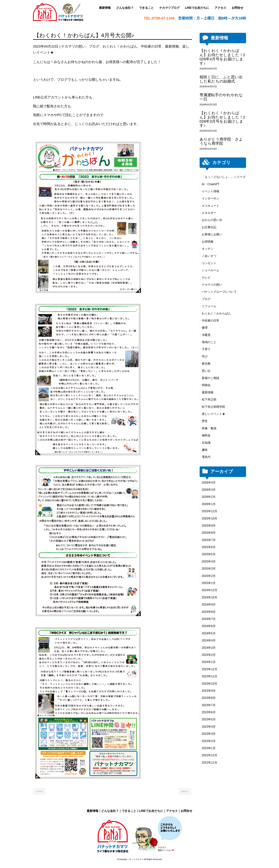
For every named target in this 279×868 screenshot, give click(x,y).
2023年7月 (209, 705)
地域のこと (209, 342)
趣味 (205, 450)
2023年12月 (210, 669)
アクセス (172, 811)
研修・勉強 (209, 428)
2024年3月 (209, 648)
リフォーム (209, 306)
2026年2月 (209, 497)
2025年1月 (209, 583)
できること (129, 811)
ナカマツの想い (73, 46)
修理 (205, 328)
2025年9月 (209, 526)
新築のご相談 (211, 378)
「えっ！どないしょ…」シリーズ (224, 177)
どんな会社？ (110, 811)
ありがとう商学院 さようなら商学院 (221, 141)
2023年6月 (209, 712)
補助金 (206, 435)
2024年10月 (210, 597)
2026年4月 (209, 483)
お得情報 (208, 242)
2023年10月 (210, 684)
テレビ (206, 278)
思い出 (206, 371)
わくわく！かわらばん (120, 46)
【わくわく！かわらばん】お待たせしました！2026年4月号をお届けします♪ (222, 57)
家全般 (206, 364)
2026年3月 (209, 490)
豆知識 (206, 443)
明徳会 (206, 385)
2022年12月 (210, 755)
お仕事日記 (209, 227)
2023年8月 (209, 698)
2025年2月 (209, 576)
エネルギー (209, 213)
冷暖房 (206, 335)
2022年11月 (210, 763)
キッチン (208, 249)
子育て (206, 349)
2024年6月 (209, 626)
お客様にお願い (212, 234)
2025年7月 (209, 540)
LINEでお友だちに (151, 811)
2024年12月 (210, 590)
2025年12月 (210, 511)
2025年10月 (210, 518)
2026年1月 (209, 504)
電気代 (206, 457)
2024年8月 (209, 612)
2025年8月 (209, 533)
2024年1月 (209, 662)
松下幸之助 (209, 399)
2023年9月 (209, 691)
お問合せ (186, 811)
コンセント (209, 263)
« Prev (39, 791)
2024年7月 (209, 619)
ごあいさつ (209, 256)
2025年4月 (209, 562)
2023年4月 (209, 727)
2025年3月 (209, 569)
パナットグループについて (219, 292)
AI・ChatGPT (211, 184)
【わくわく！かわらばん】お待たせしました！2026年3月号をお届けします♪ (222, 119)
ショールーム (211, 270)
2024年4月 (209, 640)
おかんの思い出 (212, 220)
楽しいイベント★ (213, 414)
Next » (185, 791)
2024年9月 (209, 605)
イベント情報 (211, 191)
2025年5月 (209, 554)
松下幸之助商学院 (213, 407)
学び (205, 356)
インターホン (211, 198)
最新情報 (172, 46)
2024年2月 (209, 655)
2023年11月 (210, 676)
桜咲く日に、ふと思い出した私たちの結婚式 (221, 79)
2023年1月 (209, 748)
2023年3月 (209, 734)
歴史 (205, 421)
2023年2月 (209, 741)
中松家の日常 (151, 46)
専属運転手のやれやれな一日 (221, 97)
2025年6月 (209, 547)
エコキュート (211, 206)
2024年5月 (209, 633)
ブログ (94, 46)
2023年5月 (209, 719)
